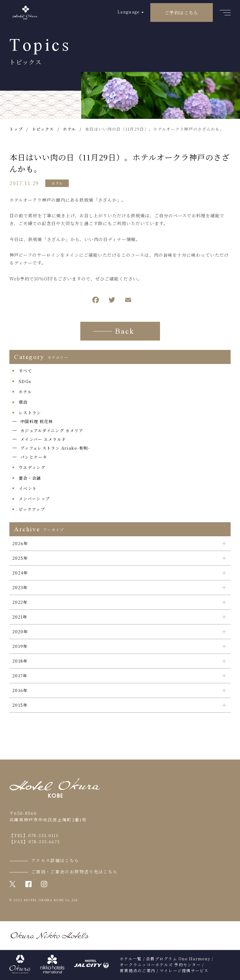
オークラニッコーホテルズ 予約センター (160, 965)
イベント (28, 488)
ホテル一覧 (131, 959)
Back (125, 332)
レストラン (30, 413)
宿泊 (23, 402)
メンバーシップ (34, 499)
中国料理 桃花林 (37, 421)
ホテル (57, 183)
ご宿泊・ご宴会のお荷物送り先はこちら (74, 871)
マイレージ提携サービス (184, 971)
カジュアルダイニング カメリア (52, 430)
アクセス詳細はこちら (55, 860)
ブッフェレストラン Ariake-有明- (55, 448)
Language (129, 12)
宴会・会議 (30, 478)
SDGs (25, 381)
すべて (25, 371)
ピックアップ (32, 509)
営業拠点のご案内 (137, 971)
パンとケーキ (34, 457)
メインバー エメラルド (43, 439)
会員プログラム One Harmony (178, 959)
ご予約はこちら (182, 13)
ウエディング (32, 467)
